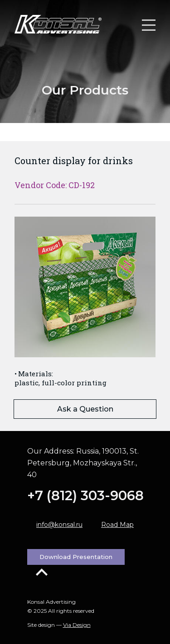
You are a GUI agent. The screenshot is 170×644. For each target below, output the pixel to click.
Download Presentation (76, 557)
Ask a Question (85, 409)
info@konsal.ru (59, 525)
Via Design (77, 625)
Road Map (117, 525)
